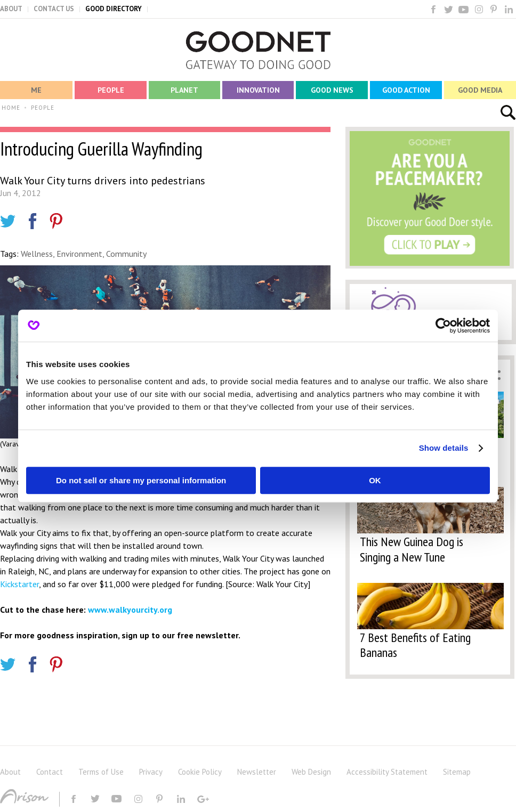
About (10, 772)
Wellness (37, 254)
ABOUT (11, 9)
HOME (11, 108)
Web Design (311, 772)
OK (375, 480)
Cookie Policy (200, 772)
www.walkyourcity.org (130, 610)
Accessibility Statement (387, 772)
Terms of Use (101, 772)
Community (126, 254)
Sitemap (457, 772)
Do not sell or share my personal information (141, 480)
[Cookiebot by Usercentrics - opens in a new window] (443, 326)
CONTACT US (54, 9)
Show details (444, 448)
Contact (50, 772)
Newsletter (257, 772)
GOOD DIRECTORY (114, 9)
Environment (79, 254)
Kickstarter (19, 584)
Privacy (151, 772)
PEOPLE (43, 108)
